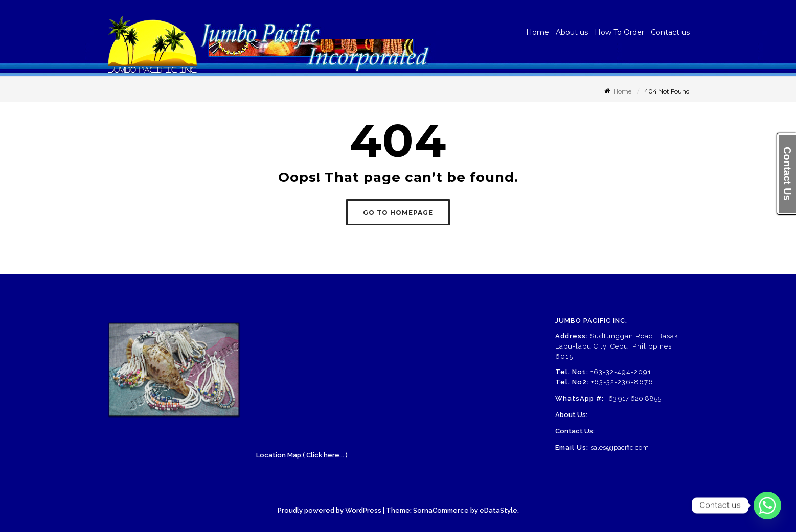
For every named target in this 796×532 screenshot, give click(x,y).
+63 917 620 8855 (633, 398)
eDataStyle (498, 510)
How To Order (619, 32)
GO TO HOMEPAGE (398, 212)
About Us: (571, 415)
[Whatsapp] (767, 505)
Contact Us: (575, 431)
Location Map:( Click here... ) (302, 455)
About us (572, 32)
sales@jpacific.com (620, 447)
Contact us (670, 32)
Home (538, 32)
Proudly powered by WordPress (329, 510)
